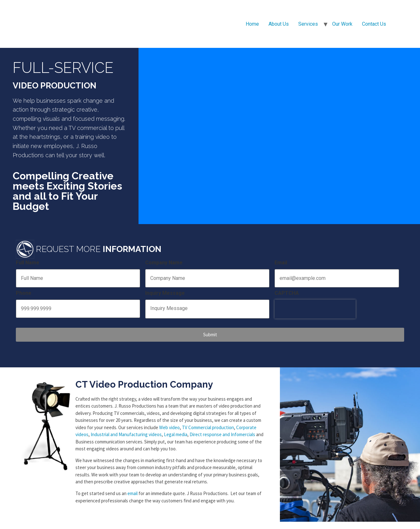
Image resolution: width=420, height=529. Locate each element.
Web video (169, 425)
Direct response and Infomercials (222, 432)
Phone (24, 292)
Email (281, 263)
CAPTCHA (287, 292)
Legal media (176, 432)
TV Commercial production (208, 425)
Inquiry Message (165, 292)
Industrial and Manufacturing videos (126, 432)
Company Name (164, 263)
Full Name (28, 263)
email (132, 491)
